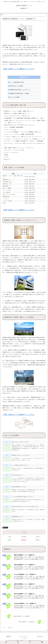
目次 (23, 77)
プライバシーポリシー (24, 638)
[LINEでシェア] (10, 541)
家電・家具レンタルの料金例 (17, 86)
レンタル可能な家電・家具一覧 (17, 82)
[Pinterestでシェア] (24, 541)
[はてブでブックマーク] (38, 538)
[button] (38, 541)
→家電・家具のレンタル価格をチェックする (18, 69)
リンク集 (24, 640)
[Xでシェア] (10, 538)
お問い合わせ (40, 638)
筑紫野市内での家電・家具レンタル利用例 (20, 94)
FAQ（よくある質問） (15, 98)
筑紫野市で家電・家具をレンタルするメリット (21, 90)
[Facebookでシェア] (24, 538)
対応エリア (5, 528)
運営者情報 (8, 638)
